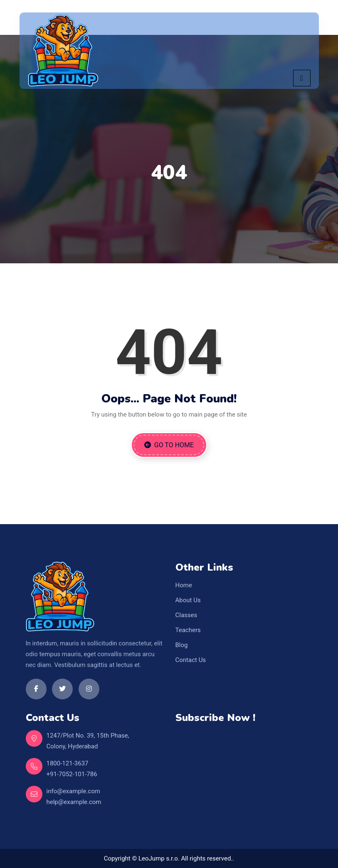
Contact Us (191, 660)
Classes (186, 615)
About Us (188, 600)
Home (184, 585)
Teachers (188, 630)
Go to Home (169, 445)
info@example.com (73, 791)
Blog (182, 645)
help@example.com (74, 802)
